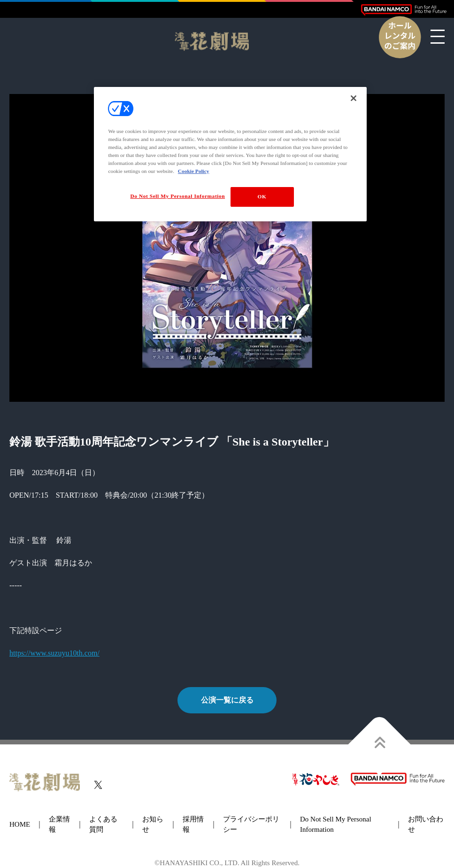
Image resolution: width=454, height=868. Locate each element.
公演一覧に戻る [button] (227, 700)
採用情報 (193, 825)
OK (262, 196)
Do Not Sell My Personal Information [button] (336, 825)
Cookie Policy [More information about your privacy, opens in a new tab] (194, 171)
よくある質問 (103, 825)
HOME (20, 824)
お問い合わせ (426, 825)
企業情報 (59, 825)
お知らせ (153, 825)
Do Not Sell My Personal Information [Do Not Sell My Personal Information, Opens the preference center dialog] (178, 196)
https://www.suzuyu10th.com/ (54, 653)
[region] (230, 154)
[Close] (354, 98)
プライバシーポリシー (251, 825)
